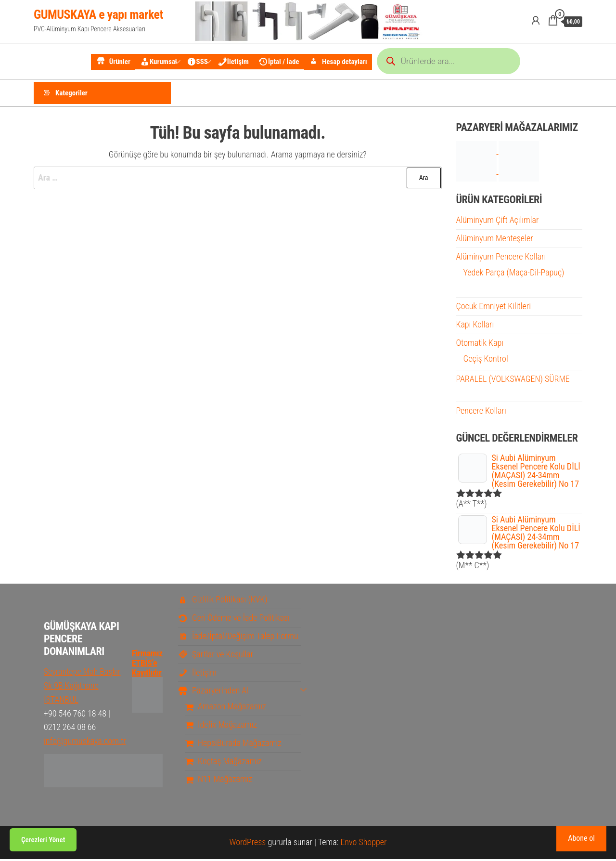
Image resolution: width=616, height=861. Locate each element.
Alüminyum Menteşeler (495, 240)
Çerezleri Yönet (43, 840)
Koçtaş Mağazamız (224, 763)
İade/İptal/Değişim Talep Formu (238, 638)
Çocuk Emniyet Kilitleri (494, 308)
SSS (197, 62)
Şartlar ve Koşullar (216, 656)
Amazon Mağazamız (226, 708)
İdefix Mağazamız (221, 726)
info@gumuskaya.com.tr (85, 743)
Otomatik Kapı (480, 344)
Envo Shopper (363, 844)
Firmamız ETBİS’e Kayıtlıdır (147, 675)
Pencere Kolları (481, 412)
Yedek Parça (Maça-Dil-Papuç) (514, 274)
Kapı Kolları (475, 326)
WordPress (248, 844)
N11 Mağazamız (219, 781)
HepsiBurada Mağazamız (233, 744)
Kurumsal (159, 62)
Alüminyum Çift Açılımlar (498, 222)
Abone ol (581, 838)
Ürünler (113, 62)
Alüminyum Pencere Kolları (501, 258)
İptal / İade (279, 62)
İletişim (233, 62)
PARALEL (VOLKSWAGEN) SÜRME (513, 380)
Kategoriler (71, 94)
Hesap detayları (338, 62)
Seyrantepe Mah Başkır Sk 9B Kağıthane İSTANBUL (82, 687)
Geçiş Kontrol (486, 360)
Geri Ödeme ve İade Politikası (234, 620)
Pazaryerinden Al (213, 692)
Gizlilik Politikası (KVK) (223, 601)
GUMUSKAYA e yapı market (98, 14)
